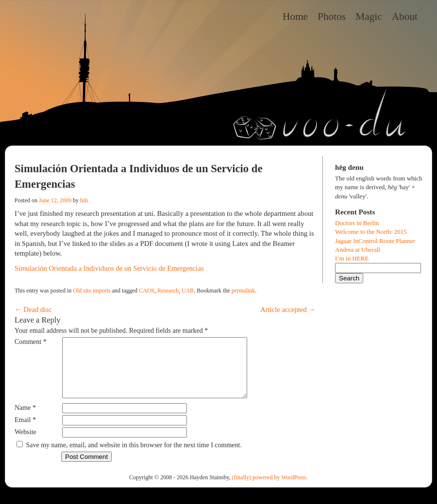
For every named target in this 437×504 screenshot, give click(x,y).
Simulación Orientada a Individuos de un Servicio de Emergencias (109, 268)
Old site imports (92, 291)
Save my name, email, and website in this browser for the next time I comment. (134, 457)
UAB (188, 291)
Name (25, 419)
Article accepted (288, 309)
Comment (31, 342)
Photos (332, 16)
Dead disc (33, 309)
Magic (369, 16)
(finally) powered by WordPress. (270, 489)
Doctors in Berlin (357, 223)
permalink (244, 291)
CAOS (147, 291)
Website (25, 444)
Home (295, 16)
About (405, 16)
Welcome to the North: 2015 (371, 232)
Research (168, 291)
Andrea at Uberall (358, 250)
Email (25, 431)
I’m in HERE (352, 258)
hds (84, 200)
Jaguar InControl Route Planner (375, 241)
